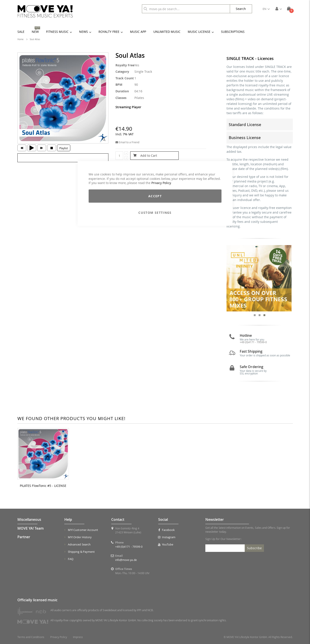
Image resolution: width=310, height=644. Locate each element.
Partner (24, 537)
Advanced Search (79, 544)
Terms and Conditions (31, 637)
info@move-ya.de (126, 560)
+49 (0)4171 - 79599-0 (253, 342)
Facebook (166, 530)
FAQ (71, 559)
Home (20, 39)
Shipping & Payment (81, 552)
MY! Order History (80, 537)
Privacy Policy (161, 183)
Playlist (64, 148)
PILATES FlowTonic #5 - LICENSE (43, 486)
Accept (155, 196)
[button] (266, 9)
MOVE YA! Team (31, 528)
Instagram (167, 537)
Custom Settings (155, 212)
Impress (78, 637)
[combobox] (186, 9)
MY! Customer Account (83, 530)
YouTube (166, 544)
